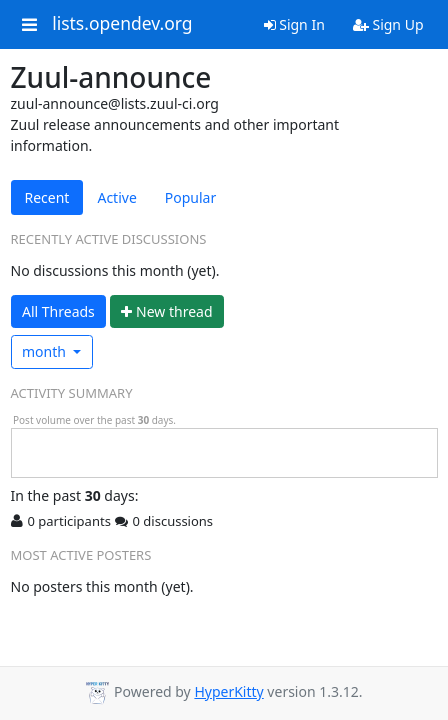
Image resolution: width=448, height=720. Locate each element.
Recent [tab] (47, 197)
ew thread (166, 311)
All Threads (58, 311)
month (46, 351)
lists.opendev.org (122, 24)
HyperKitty (228, 691)
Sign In (294, 24)
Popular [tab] (190, 197)
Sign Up (388, 24)
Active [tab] (116, 197)
